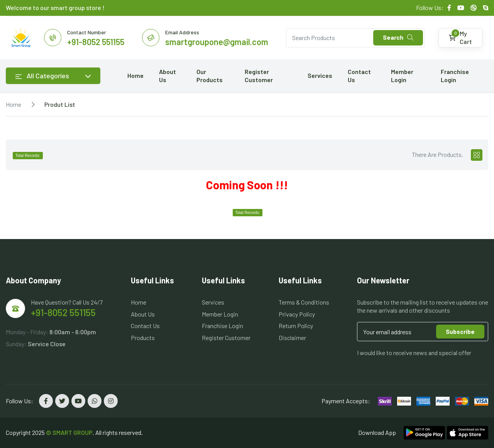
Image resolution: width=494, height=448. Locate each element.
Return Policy (296, 326)
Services (320, 75)
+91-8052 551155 (63, 312)
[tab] (477, 155)
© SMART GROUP (69, 432)
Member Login (402, 76)
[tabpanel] (247, 186)
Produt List (60, 104)
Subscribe (460, 331)
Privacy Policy (297, 314)
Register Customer (259, 76)
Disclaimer (292, 338)
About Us (167, 76)
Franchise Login (455, 76)
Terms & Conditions (304, 302)
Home (135, 75)
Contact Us (359, 76)
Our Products (210, 76)
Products (143, 338)
